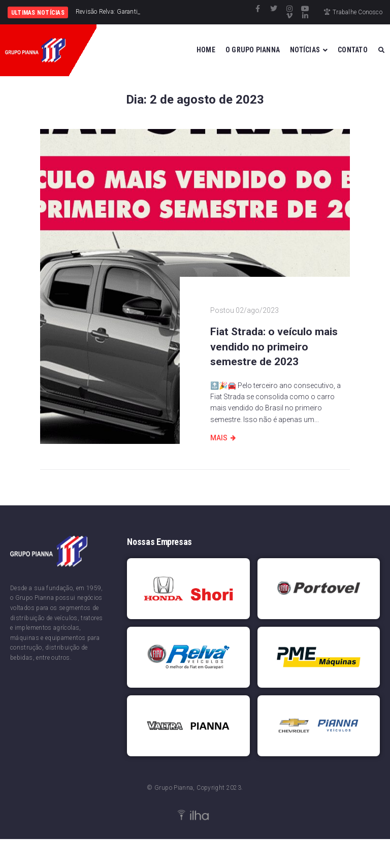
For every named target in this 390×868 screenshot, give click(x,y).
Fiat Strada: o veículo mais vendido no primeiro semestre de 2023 (274, 347)
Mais (219, 438)
